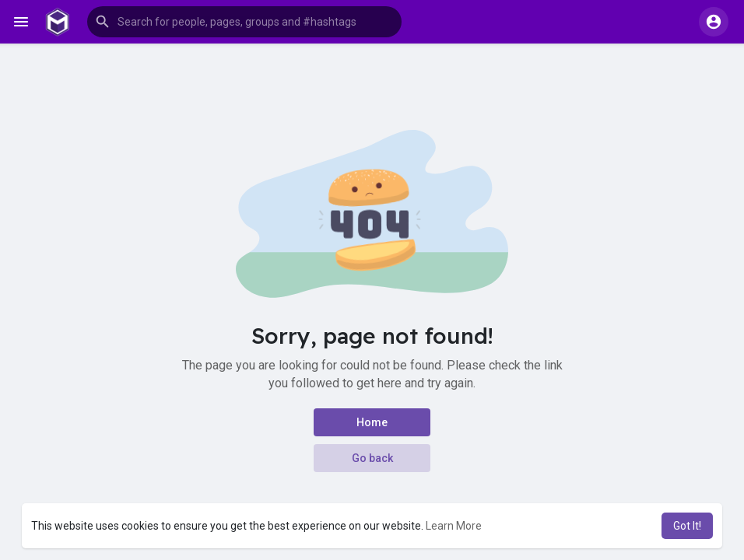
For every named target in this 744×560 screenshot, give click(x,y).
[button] (244, 22)
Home (372, 422)
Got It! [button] (687, 526)
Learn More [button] (454, 526)
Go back (372, 458)
